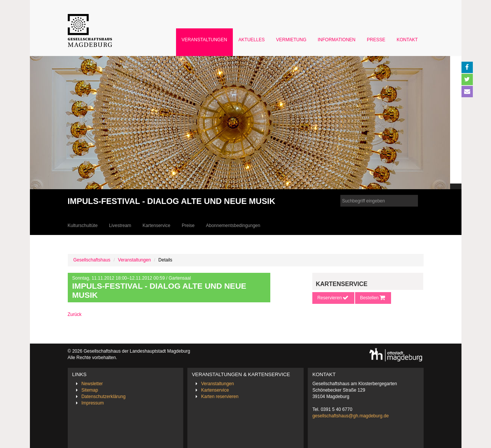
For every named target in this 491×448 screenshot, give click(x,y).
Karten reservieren (220, 397)
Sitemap (90, 390)
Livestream (120, 226)
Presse (376, 40)
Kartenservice (157, 226)
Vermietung (291, 40)
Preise (188, 226)
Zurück (75, 314)
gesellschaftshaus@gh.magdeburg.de (351, 416)
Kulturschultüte (83, 226)
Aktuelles (252, 40)
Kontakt (407, 40)
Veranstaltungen (204, 40)
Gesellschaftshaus (92, 260)
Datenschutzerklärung (104, 397)
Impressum (93, 403)
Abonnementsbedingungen (233, 226)
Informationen (337, 40)
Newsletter (92, 384)
